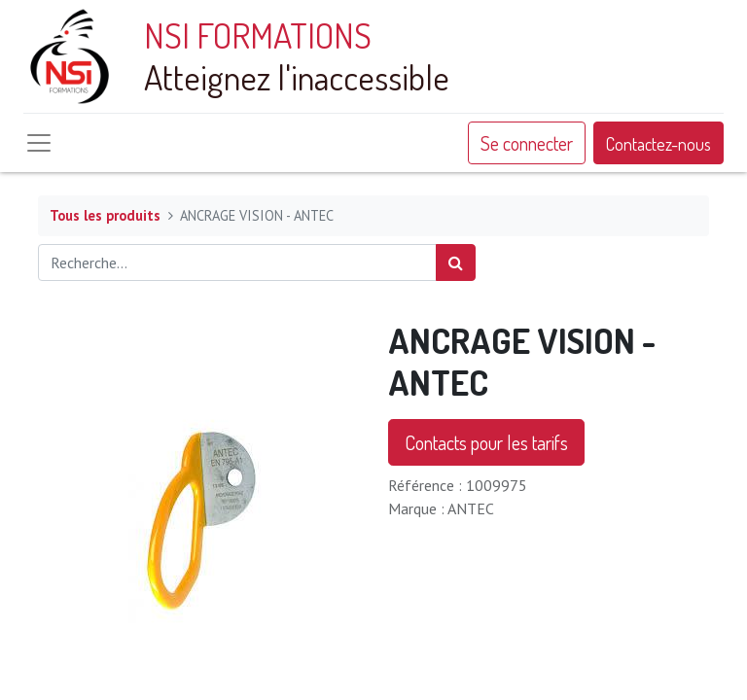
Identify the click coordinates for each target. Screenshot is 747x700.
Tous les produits (105, 215)
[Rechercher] (456, 262)
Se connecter (527, 143)
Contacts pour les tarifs (486, 442)
